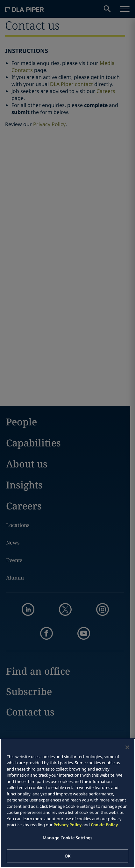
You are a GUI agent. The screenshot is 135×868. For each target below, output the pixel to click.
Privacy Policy (67, 825)
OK (67, 856)
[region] (67, 803)
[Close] (127, 747)
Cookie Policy (104, 825)
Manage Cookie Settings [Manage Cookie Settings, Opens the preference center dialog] (67, 838)
